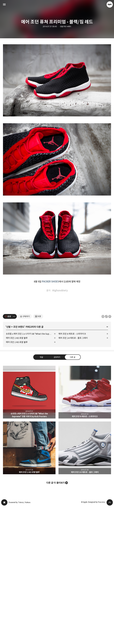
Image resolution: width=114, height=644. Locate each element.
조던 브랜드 (19, 464)
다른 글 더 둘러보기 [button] (56, 620)
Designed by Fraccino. (97, 639)
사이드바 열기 (4, 4)
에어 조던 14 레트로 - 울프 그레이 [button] (85, 585)
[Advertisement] (57, 67)
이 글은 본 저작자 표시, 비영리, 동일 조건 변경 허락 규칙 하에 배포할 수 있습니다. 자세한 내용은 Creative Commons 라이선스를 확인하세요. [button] (106, 453)
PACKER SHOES (50, 377)
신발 (8, 464)
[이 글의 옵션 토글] (14, 454)
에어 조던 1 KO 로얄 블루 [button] (29, 585)
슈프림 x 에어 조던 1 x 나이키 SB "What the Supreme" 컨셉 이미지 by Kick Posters (31, 471)
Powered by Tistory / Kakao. (20, 639)
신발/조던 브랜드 (66, 27)
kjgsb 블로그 (4, 640)
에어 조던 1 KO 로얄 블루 (17, 475)
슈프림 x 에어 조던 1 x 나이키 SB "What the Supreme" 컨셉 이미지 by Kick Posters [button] (29, 529)
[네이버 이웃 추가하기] (38, 454)
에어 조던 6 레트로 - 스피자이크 (72, 471)
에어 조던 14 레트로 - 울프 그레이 (73, 475)
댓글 (41, 494)
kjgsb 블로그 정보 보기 (110, 4)
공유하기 (57, 494)
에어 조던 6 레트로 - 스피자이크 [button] (85, 529)
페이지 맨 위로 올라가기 (110, 640)
